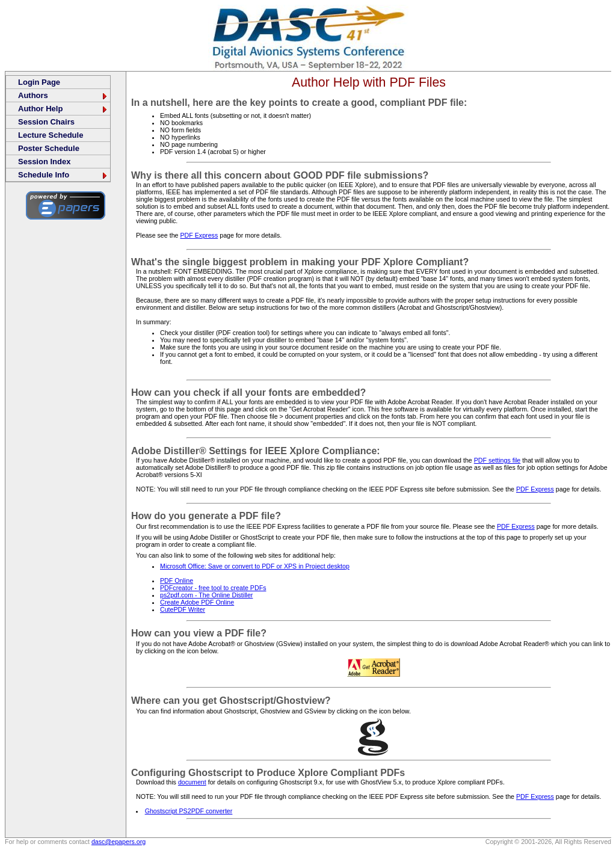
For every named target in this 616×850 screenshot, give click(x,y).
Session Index (44, 162)
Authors (63, 95)
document (192, 782)
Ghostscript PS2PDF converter (189, 811)
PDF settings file (497, 460)
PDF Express (199, 235)
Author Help (63, 109)
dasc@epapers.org (119, 842)
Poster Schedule (49, 148)
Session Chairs (46, 122)
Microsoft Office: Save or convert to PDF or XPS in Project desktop (255, 566)
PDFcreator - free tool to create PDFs (213, 588)
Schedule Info (63, 175)
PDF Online (177, 581)
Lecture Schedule (51, 135)
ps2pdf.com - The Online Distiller (206, 595)
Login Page (39, 82)
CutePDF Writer (183, 609)
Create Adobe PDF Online (197, 602)
